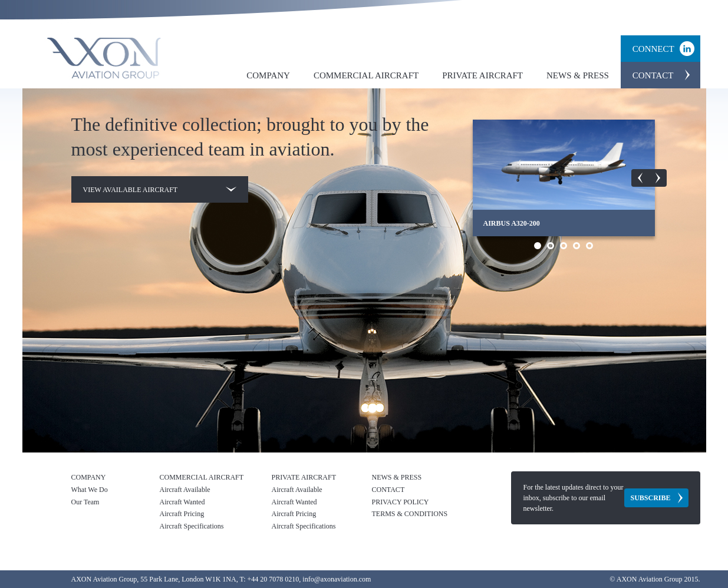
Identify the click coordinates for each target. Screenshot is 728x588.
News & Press (578, 75)
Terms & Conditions (410, 514)
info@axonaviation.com (337, 579)
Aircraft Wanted (182, 502)
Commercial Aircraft (366, 75)
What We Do (90, 490)
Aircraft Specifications (192, 526)
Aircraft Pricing (182, 514)
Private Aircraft (482, 75)
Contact (653, 75)
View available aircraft (160, 190)
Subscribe (650, 498)
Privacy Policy (401, 502)
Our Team (85, 502)
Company (268, 75)
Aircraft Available (185, 490)
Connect (653, 49)
